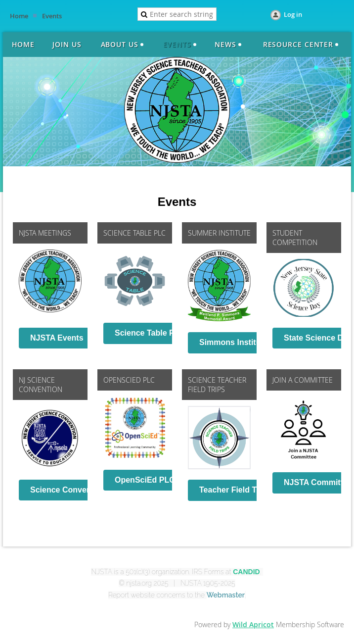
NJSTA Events (57, 338)
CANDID (246, 572)
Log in (293, 14)
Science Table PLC (150, 333)
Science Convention (68, 490)
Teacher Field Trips (235, 490)
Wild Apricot (253, 624)
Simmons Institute (234, 342)
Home (19, 16)
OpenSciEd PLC (145, 480)
